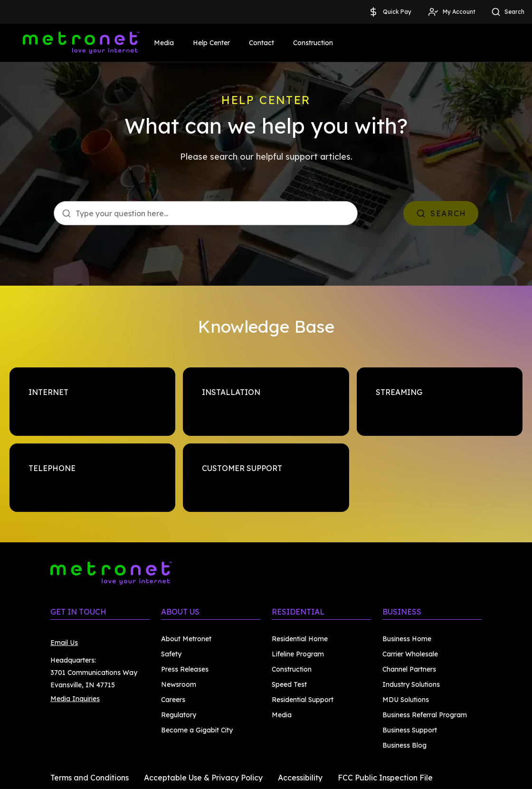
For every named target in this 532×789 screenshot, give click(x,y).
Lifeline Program (298, 654)
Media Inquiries (75, 699)
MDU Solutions (406, 700)
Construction (313, 43)
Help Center (211, 43)
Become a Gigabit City (197, 730)
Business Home (407, 639)
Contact (261, 43)
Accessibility (300, 778)
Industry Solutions (411, 684)
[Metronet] (81, 43)
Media (164, 43)
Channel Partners (409, 669)
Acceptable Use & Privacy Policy (203, 778)
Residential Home (300, 639)
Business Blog (404, 745)
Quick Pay (389, 12)
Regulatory (179, 715)
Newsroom (179, 684)
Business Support (410, 730)
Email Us (64, 643)
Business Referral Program (425, 715)
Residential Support (303, 700)
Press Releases (185, 669)
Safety (171, 654)
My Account (451, 12)
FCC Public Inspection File (385, 778)
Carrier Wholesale (410, 654)
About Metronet (186, 639)
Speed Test (289, 684)
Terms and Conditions (90, 778)
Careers (173, 700)
